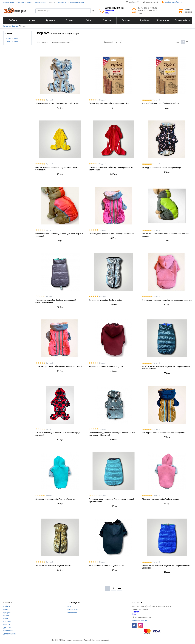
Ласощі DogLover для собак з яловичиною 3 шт (109, 103)
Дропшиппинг (41, 2)
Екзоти (7, 625)
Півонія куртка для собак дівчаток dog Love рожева (111, 234)
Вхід (69, 607)
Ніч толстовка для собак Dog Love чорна (106, 566)
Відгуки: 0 (49, 100)
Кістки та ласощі (13, 39)
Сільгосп (7, 622)
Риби (6, 619)
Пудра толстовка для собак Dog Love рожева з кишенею (167, 300)
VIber (108, 13)
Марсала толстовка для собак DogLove (106, 366)
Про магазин (9, 2)
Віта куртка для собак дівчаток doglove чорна (162, 168)
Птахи (6, 616)
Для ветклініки (10, 634)
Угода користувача (76, 2)
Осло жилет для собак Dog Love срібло (106, 300)
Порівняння (72, 613)
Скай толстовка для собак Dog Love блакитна (55, 499)
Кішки (6, 610)
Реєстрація (73, 610)
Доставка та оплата (24, 2)
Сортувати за (43, 42)
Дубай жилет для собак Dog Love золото (53, 566)
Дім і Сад (7, 628)
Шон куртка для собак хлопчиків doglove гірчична (164, 433)
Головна (7, 26)
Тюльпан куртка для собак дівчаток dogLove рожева (59, 366)
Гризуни (7, 613)
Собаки (7, 607)
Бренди (52, 2)
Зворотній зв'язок (139, 620)
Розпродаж (8, 631)
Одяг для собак (12, 42)
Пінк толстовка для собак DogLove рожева (161, 499)
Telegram (110, 11)
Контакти (62, 2)
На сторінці (108, 42)
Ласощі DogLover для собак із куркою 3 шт (161, 103)
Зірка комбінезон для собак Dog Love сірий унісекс (57, 103)
